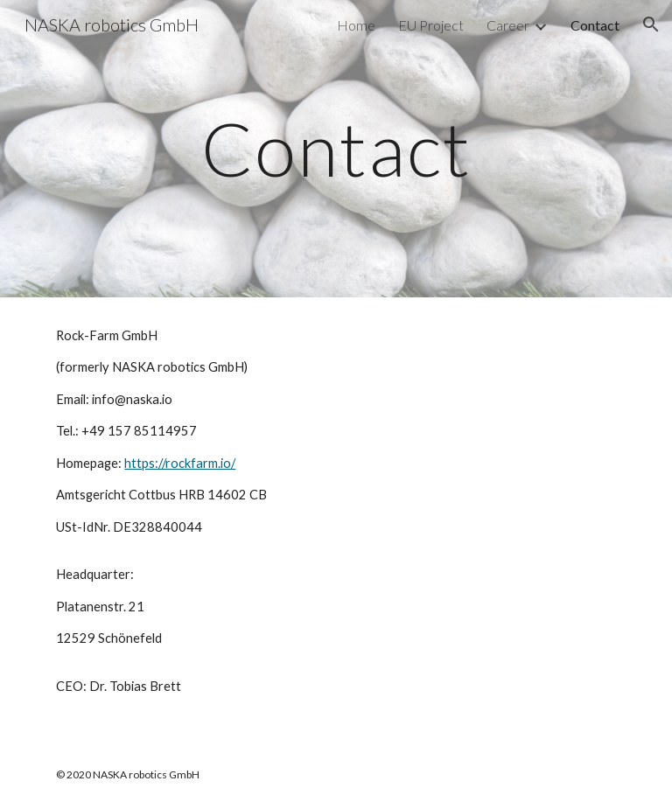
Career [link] (508, 25)
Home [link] (356, 25)
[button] (651, 24)
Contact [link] (595, 25)
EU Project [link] (431, 25)
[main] (336, 148)
